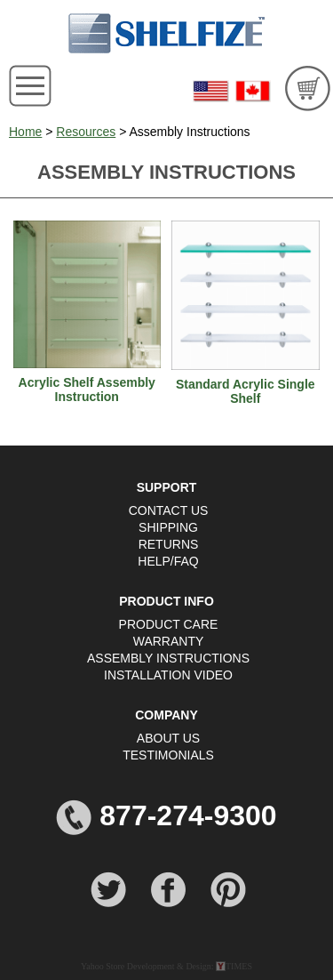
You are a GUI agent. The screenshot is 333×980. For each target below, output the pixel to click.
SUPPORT (167, 487)
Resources (86, 132)
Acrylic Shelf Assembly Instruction (87, 390)
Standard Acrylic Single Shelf (246, 391)
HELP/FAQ (168, 561)
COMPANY (166, 715)
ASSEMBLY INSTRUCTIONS (168, 658)
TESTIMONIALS (168, 755)
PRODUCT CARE (169, 624)
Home (25, 132)
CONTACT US (169, 510)
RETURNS (169, 544)
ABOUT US (168, 738)
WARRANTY (169, 641)
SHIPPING (168, 527)
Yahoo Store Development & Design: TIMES (166, 966)
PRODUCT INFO (166, 601)
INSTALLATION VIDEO (168, 675)
